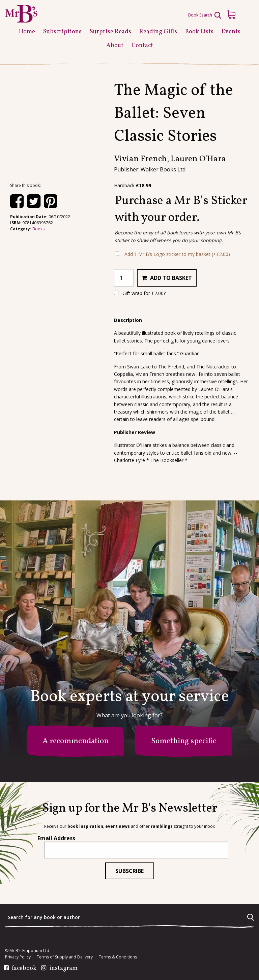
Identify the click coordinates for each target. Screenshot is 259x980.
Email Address (56, 838)
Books (38, 229)
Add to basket (171, 278)
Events (231, 32)
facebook (24, 969)
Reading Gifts (158, 32)
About (115, 46)
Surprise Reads (110, 32)
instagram (63, 969)
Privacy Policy (18, 957)
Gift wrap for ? (140, 293)
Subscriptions (62, 32)
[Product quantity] (124, 278)
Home (27, 32)
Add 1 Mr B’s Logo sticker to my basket (177, 254)
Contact (142, 46)
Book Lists (199, 32)
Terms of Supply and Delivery (65, 957)
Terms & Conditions (118, 957)
